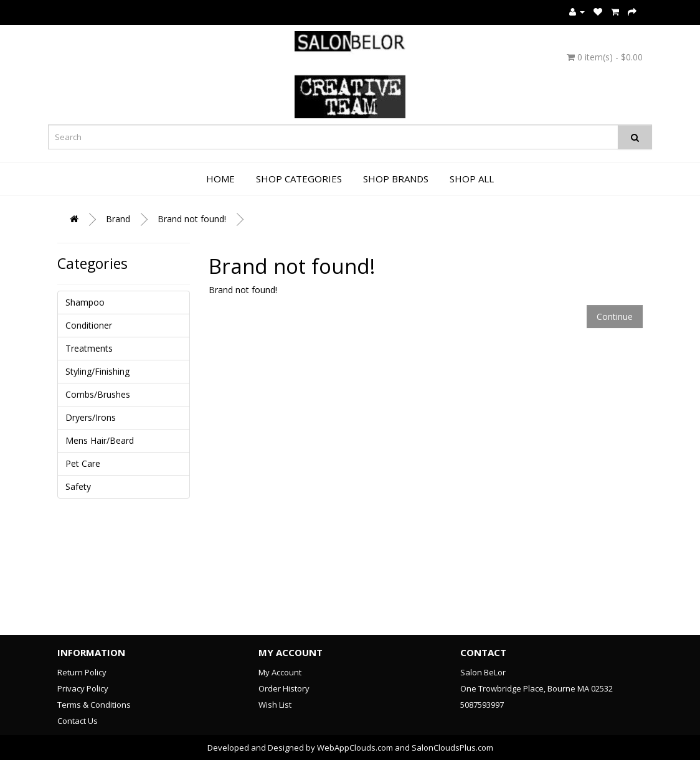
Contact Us (78, 721)
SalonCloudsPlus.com (452, 748)
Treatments (89, 348)
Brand (118, 219)
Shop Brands (396, 179)
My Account (280, 672)
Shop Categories (299, 179)
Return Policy (82, 672)
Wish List (275, 705)
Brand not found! (192, 219)
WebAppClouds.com (355, 748)
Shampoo (85, 302)
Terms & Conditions (94, 705)
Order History (284, 688)
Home (220, 179)
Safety (78, 486)
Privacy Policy (83, 688)
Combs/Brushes (98, 394)
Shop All (472, 179)
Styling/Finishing (97, 371)
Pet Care (83, 463)
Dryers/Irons (91, 417)
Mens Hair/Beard (100, 440)
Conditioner (89, 325)
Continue (615, 317)
